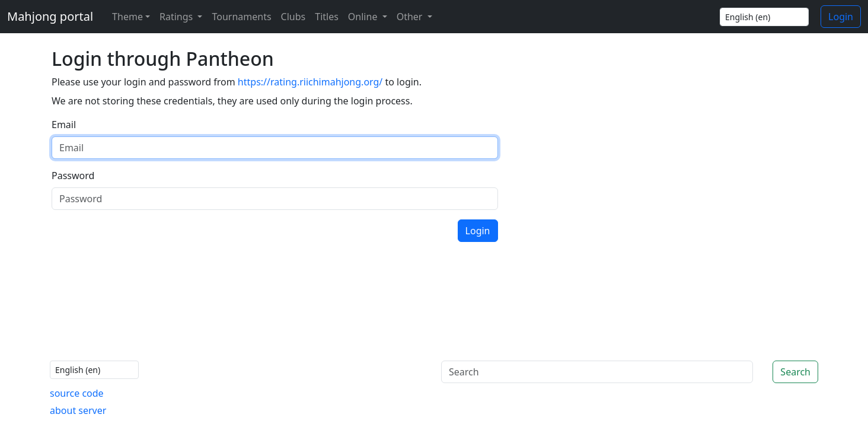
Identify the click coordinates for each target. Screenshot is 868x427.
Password (73, 176)
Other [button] (411, 17)
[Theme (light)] (129, 17)
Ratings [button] (177, 17)
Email (64, 125)
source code (77, 393)
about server (78, 410)
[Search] (597, 372)
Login (841, 17)
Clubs (293, 17)
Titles (327, 17)
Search (795, 372)
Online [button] (364, 17)
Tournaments (241, 17)
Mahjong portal (50, 16)
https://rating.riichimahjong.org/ (310, 82)
